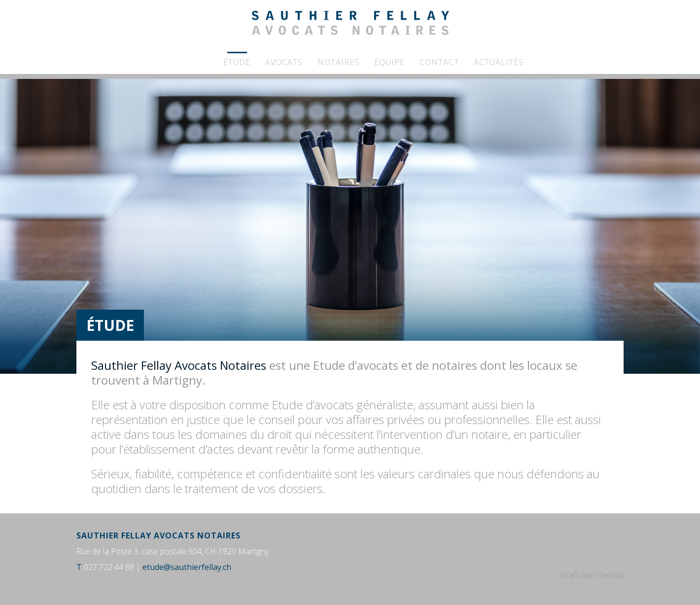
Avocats (284, 62)
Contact (439, 62)
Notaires (338, 62)
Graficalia (577, 575)
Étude (237, 62)
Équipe (389, 62)
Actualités (499, 62)
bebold (612, 575)
